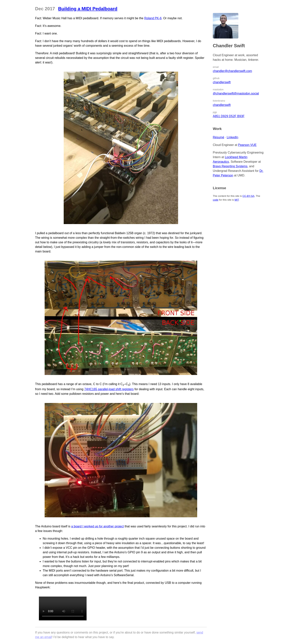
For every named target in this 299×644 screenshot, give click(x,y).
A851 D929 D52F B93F (229, 116)
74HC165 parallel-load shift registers (109, 389)
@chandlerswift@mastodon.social (236, 93)
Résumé (219, 137)
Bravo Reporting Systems (230, 166)
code (216, 200)
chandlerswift (222, 82)
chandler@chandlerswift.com (232, 71)
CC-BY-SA (248, 196)
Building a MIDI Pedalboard (88, 9)
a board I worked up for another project (97, 526)
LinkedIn (233, 137)
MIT (237, 200)
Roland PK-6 (153, 18)
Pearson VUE (247, 145)
